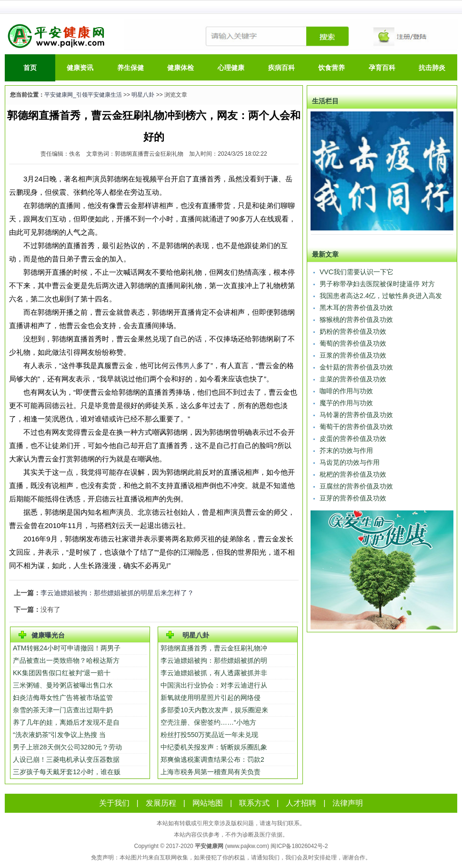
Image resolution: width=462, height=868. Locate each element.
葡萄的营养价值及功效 (353, 343)
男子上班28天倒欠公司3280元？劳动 (67, 747)
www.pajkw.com (247, 846)
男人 (190, 366)
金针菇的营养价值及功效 (356, 367)
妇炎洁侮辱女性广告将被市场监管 (63, 698)
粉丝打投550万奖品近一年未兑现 (210, 735)
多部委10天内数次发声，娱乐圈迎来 (214, 710)
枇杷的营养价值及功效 (353, 474)
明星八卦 (143, 95)
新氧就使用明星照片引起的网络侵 (211, 698)
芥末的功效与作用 (346, 450)
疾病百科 (281, 68)
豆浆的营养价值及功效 (353, 355)
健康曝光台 (48, 635)
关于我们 (114, 803)
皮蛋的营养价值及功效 (353, 439)
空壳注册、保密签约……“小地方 (208, 722)
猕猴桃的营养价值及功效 (356, 319)
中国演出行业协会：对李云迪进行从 (214, 685)
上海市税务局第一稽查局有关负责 (211, 772)
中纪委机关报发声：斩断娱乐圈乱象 (214, 747)
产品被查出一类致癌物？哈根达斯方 (66, 660)
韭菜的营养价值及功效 (353, 379)
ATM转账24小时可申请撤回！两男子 (67, 648)
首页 (30, 68)
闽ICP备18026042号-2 (299, 846)
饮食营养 (331, 68)
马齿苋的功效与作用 (350, 462)
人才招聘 (301, 803)
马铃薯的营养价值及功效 (356, 415)
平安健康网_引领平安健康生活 (83, 95)
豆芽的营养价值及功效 (353, 498)
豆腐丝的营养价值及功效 (356, 486)
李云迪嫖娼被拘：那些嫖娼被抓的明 (214, 660)
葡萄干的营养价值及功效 (356, 427)
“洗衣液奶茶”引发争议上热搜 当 (59, 735)
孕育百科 (382, 68)
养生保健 (131, 68)
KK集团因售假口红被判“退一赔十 (62, 673)
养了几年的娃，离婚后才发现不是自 (66, 722)
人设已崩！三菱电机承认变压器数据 (66, 759)
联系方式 (254, 803)
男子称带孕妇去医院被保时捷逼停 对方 (377, 284)
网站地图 (208, 803)
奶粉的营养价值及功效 (353, 331)
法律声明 (348, 803)
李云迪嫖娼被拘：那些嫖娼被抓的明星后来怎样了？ (117, 593)
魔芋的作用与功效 (346, 403)
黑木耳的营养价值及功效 (356, 308)
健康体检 (181, 68)
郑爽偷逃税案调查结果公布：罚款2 (212, 759)
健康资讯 (80, 68)
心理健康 (231, 68)
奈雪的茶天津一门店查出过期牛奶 (63, 710)
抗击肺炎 (432, 68)
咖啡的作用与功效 (346, 391)
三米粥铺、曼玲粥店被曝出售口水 (63, 685)
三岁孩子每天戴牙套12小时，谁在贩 (67, 772)
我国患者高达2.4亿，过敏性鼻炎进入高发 (381, 296)
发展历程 (161, 803)
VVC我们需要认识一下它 (357, 272)
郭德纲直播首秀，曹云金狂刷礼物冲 (214, 648)
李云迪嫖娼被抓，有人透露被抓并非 (214, 673)
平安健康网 (209, 846)
